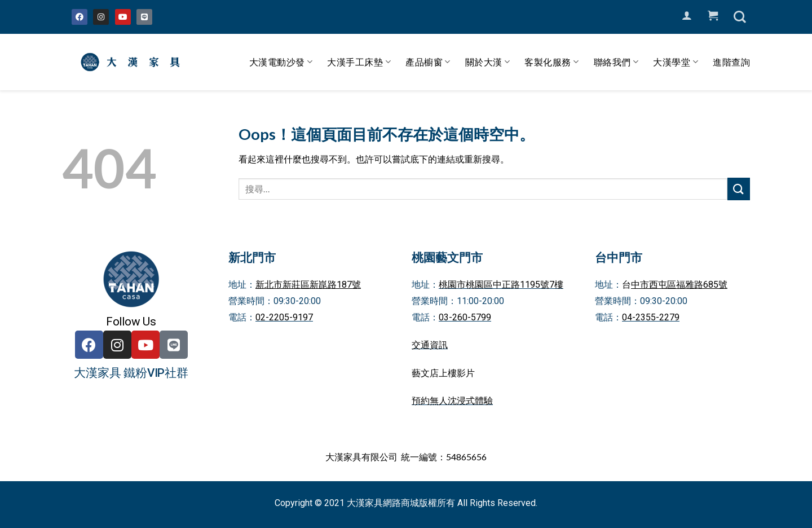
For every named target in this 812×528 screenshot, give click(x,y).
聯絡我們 (616, 62)
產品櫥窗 (428, 62)
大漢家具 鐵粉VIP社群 (131, 373)
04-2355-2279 (651, 317)
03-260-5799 (465, 317)
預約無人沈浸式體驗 (452, 401)
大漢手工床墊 (359, 62)
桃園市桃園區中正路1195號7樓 (501, 285)
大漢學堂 (676, 62)
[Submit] (739, 189)
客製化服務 (551, 62)
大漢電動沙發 (281, 62)
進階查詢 (731, 62)
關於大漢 (488, 62)
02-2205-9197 (284, 317)
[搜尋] (740, 17)
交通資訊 (430, 345)
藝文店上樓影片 (443, 373)
